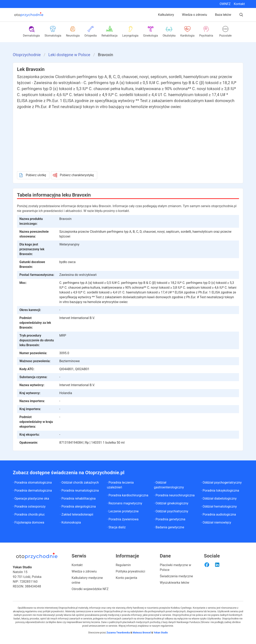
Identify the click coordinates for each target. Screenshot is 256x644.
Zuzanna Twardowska (118, 633)
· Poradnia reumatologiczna (79, 490)
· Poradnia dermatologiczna (32, 490)
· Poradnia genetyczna (170, 519)
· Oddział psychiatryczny (171, 511)
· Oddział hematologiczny (219, 506)
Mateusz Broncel (142, 633)
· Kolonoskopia (70, 522)
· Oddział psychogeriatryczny (221, 483)
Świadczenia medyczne (176, 576)
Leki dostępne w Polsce (69, 55)
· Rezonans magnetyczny (124, 503)
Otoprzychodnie (27, 55)
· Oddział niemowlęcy (216, 522)
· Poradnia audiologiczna (218, 514)
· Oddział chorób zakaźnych (79, 483)
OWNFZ (225, 4)
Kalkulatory (166, 15)
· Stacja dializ (116, 527)
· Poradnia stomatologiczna (32, 483)
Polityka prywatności (130, 571)
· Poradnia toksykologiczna (220, 490)
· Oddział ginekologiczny (171, 503)
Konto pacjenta (126, 578)
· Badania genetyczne (169, 527)
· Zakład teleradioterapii (76, 514)
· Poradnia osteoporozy (29, 506)
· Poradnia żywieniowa (123, 519)
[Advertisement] (128, 140)
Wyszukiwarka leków (174, 583)
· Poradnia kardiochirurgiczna (127, 495)
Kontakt (239, 4)
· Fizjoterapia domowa (28, 522)
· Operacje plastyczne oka (31, 498)
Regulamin (123, 565)
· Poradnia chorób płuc (29, 514)
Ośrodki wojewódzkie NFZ (90, 589)
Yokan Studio (160, 633)
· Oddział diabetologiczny (219, 498)
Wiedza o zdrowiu (194, 15)
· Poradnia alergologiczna (78, 506)
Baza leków (223, 15)
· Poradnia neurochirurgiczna (174, 495)
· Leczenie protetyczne (123, 511)
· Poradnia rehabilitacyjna (78, 498)
